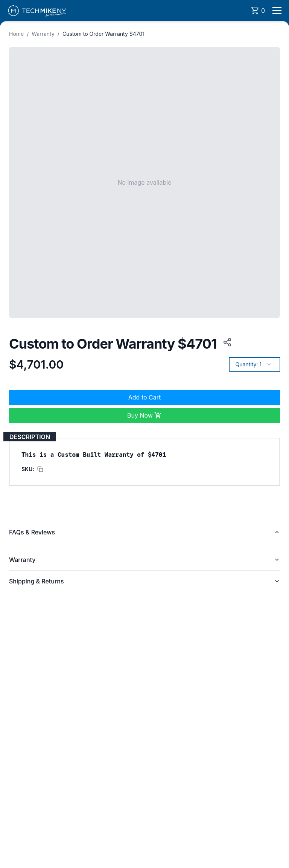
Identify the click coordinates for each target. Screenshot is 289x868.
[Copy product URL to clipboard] (226, 342)
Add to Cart (144, 397)
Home (16, 34)
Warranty (43, 34)
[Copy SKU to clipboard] (32, 469)
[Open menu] (277, 11)
